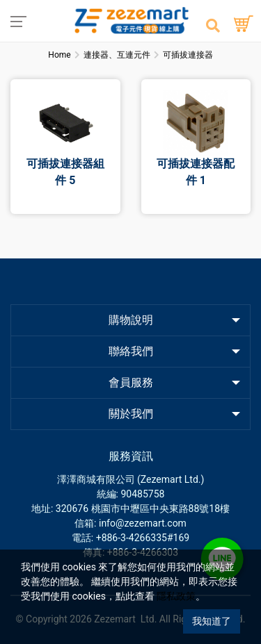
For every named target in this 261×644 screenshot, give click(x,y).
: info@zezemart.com (140, 523)
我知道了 (212, 621)
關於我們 (131, 414)
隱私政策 (176, 596)
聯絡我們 (131, 351)
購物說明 (131, 320)
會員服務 (131, 382)
